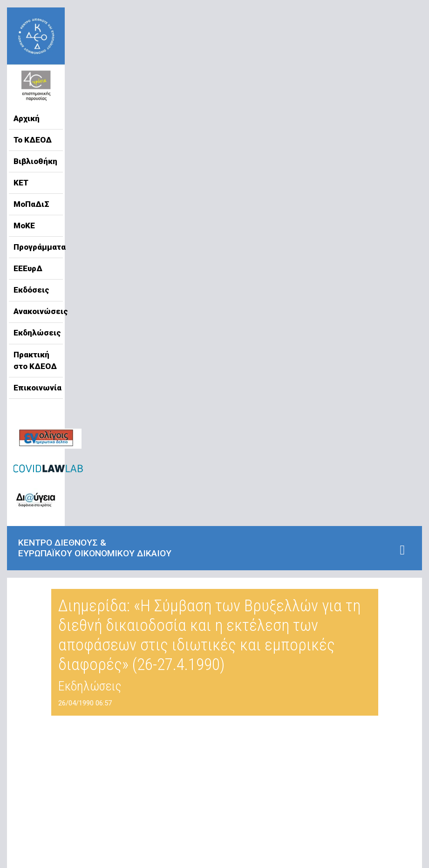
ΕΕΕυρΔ (28, 268)
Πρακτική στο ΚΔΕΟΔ (35, 361)
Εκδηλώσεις (36, 333)
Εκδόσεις (31, 290)
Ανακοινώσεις (36, 311)
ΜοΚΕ (24, 226)
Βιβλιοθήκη (35, 161)
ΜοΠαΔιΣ (31, 204)
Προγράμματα (36, 247)
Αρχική (27, 118)
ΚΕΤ (21, 183)
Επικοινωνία (36, 388)
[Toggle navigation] (402, 550)
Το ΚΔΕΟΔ (33, 140)
